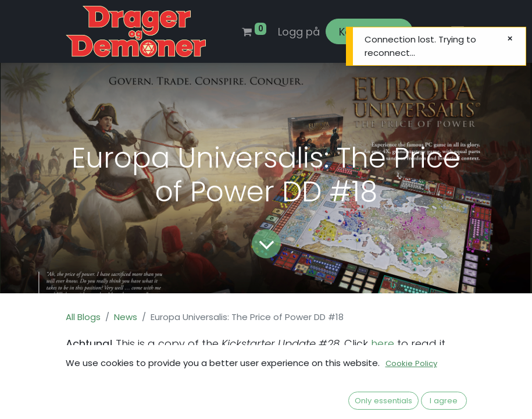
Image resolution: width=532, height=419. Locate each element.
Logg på (299, 32)
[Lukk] (510, 39)
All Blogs (83, 317)
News (126, 317)
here (381, 344)
